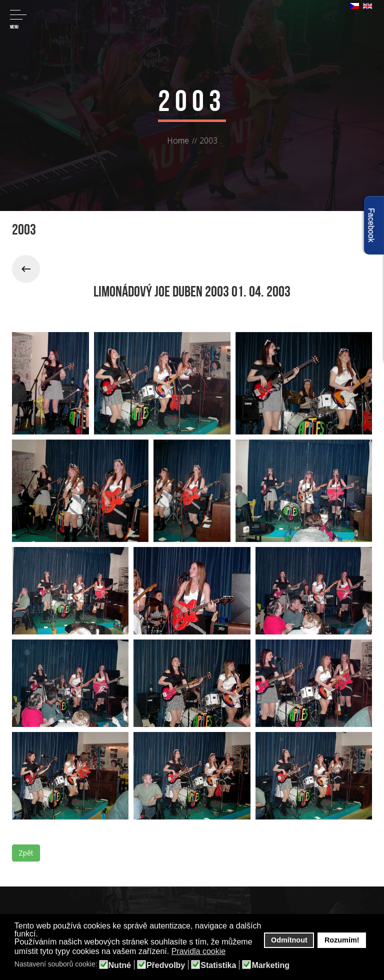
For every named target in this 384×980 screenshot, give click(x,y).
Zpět (26, 853)
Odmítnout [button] (289, 940)
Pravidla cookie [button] (199, 951)
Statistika (218, 965)
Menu (18, 20)
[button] (232, 952)
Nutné (120, 965)
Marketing (270, 965)
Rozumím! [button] (342, 940)
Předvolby (166, 965)
